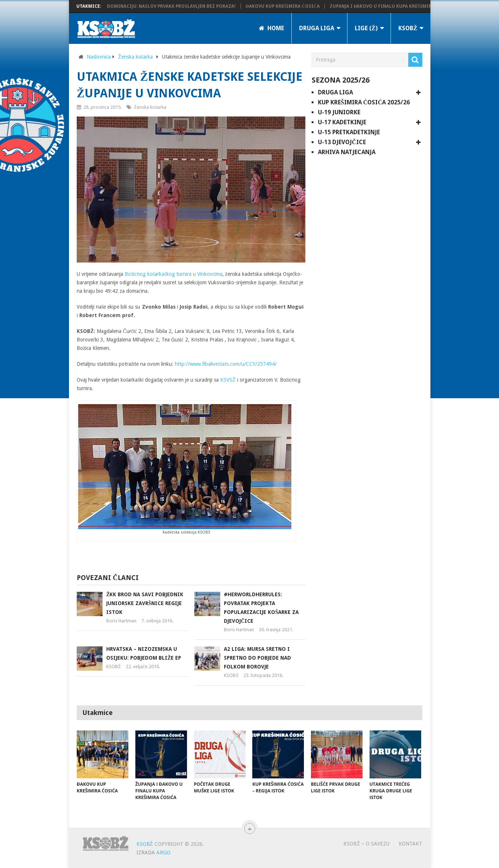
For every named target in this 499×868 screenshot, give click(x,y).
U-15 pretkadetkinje (349, 132)
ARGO (163, 853)
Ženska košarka (135, 57)
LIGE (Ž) (366, 28)
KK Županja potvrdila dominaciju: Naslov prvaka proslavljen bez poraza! (148, 6)
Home (271, 28)
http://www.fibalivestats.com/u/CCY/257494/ (226, 364)
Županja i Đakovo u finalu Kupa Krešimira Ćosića (396, 6)
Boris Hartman (121, 621)
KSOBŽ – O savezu (366, 844)
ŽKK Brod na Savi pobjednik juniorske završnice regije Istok (145, 603)
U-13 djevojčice (342, 142)
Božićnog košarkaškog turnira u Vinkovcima (173, 274)
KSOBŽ (408, 28)
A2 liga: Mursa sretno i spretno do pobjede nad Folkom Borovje (257, 658)
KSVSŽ (228, 380)
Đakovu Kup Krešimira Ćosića (287, 6)
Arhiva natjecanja (347, 152)
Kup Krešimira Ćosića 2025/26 (364, 102)
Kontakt (410, 844)
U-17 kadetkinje (342, 122)
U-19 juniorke (339, 112)
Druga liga (317, 28)
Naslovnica (99, 57)
